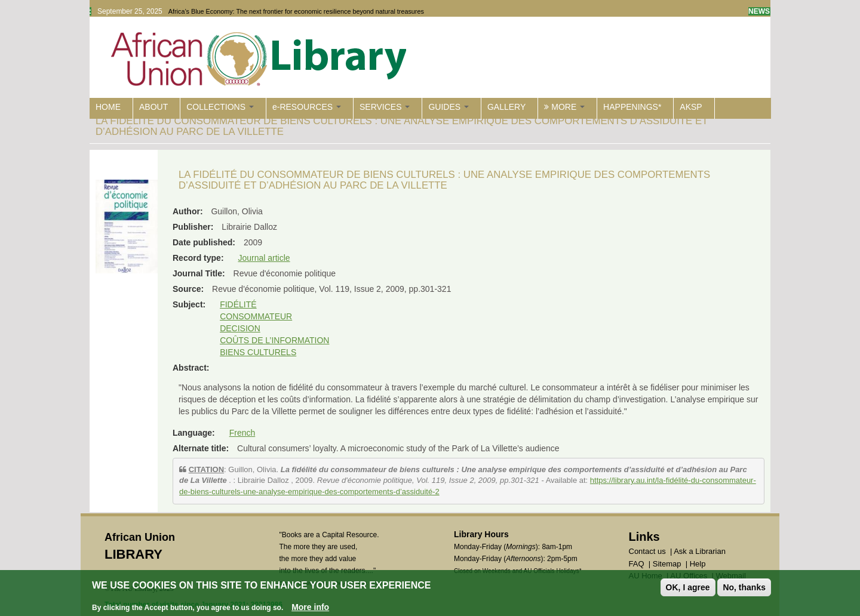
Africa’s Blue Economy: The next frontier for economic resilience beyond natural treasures (296, 11)
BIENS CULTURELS (258, 352)
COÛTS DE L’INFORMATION (274, 340)
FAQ (637, 564)
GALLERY (506, 107)
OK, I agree (688, 587)
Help (698, 564)
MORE (564, 107)
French (242, 433)
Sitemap (667, 564)
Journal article (264, 258)
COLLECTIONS (220, 107)
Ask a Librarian (700, 551)
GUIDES (449, 107)
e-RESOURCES (307, 107)
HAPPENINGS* (632, 107)
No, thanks (744, 587)
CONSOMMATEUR (256, 316)
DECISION (240, 328)
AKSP (691, 107)
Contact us (647, 551)
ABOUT (153, 107)
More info (310, 607)
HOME (108, 107)
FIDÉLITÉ (238, 304)
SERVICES (385, 107)
